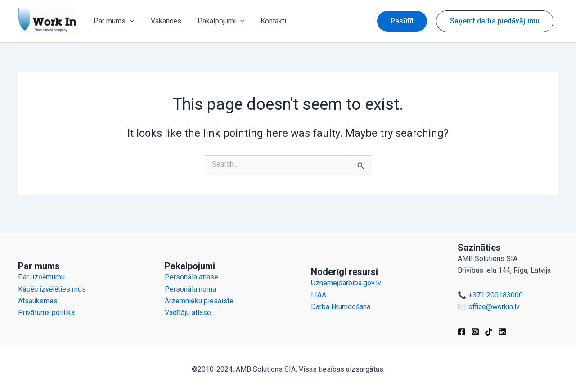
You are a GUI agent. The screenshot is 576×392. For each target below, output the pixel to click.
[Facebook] (462, 332)
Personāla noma (190, 289)
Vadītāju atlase (188, 313)
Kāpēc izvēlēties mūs (52, 289)
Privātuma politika (46, 313)
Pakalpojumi (217, 21)
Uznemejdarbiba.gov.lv (346, 283)
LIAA (319, 295)
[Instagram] (475, 332)
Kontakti (267, 21)
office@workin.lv (494, 307)
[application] (129, 21)
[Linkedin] (502, 332)
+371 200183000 (496, 295)
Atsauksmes (38, 301)
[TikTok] (489, 332)
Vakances (163, 21)
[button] (402, 21)
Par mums (113, 21)
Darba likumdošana (341, 307)
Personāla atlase (191, 277)
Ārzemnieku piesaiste (199, 301)
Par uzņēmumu (41, 277)
